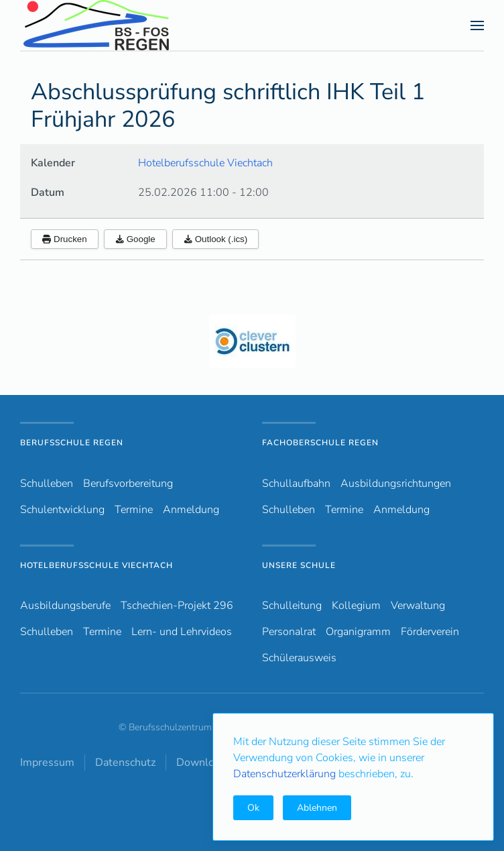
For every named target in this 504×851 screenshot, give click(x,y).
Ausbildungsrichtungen (396, 484)
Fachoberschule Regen (320, 443)
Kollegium (356, 606)
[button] (477, 25)
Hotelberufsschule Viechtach (205, 163)
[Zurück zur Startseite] (120, 25)
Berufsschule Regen (72, 443)
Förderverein (430, 632)
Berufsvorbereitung (128, 484)
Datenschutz (125, 762)
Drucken (65, 239)
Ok (253, 808)
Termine (134, 510)
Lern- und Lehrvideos (182, 632)
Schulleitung (292, 606)
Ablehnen (317, 808)
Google (135, 239)
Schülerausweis (299, 658)
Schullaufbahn (296, 484)
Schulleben (47, 484)
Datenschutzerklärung (286, 774)
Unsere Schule (299, 565)
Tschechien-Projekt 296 (177, 606)
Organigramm (358, 632)
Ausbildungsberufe (65, 606)
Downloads (204, 762)
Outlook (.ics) (216, 239)
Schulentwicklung (62, 510)
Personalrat (289, 632)
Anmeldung (191, 510)
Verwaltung (418, 606)
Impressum (47, 762)
